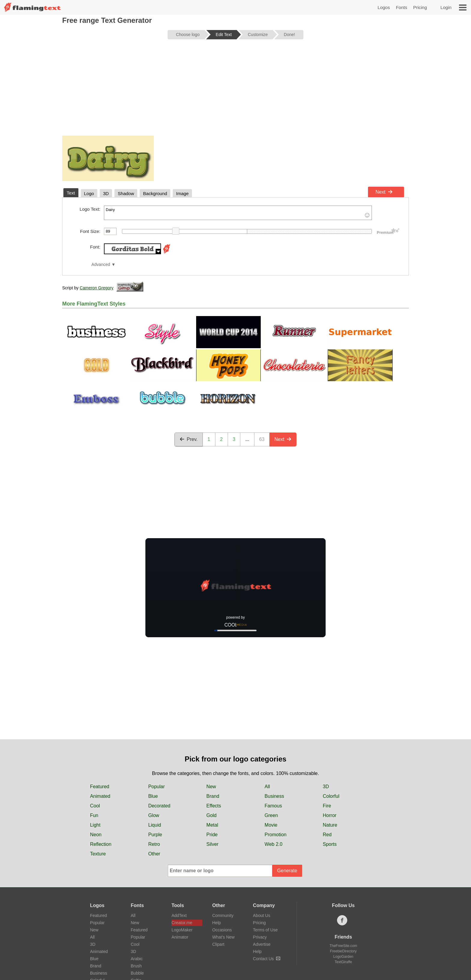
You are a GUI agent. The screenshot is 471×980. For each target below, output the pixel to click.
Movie (271, 825)
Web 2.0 (273, 844)
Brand (213, 796)
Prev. (189, 439)
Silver (212, 844)
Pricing (420, 7)
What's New (223, 937)
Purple (155, 835)
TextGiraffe (343, 962)
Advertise (262, 944)
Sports (330, 844)
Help (217, 923)
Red (327, 835)
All (267, 787)
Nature (330, 825)
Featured (100, 787)
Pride (212, 835)
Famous (273, 806)
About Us (262, 915)
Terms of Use (265, 930)
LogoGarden (343, 957)
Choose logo (188, 35)
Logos (384, 7)
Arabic (137, 959)
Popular (156, 787)
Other (154, 854)
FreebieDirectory (343, 951)
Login (446, 7)
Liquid (155, 825)
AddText (179, 915)
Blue (153, 796)
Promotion (276, 835)
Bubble (137, 973)
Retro (154, 844)
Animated (100, 796)
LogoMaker (182, 930)
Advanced (101, 265)
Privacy (260, 937)
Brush (136, 966)
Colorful (331, 796)
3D (326, 787)
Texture (98, 854)
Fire (327, 806)
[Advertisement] (235, 91)
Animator (180, 937)
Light (95, 825)
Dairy (238, 213)
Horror (330, 815)
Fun (94, 815)
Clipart (218, 944)
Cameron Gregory (96, 288)
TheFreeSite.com (343, 946)
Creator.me (182, 923)
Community (223, 915)
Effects (214, 806)
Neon (96, 835)
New (211, 787)
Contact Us (267, 959)
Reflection (101, 844)
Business (274, 796)
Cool (95, 806)
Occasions (222, 930)
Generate (287, 871)
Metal (212, 825)
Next (384, 192)
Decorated (159, 806)
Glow (153, 815)
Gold (211, 815)
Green (271, 815)
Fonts (402, 7)
